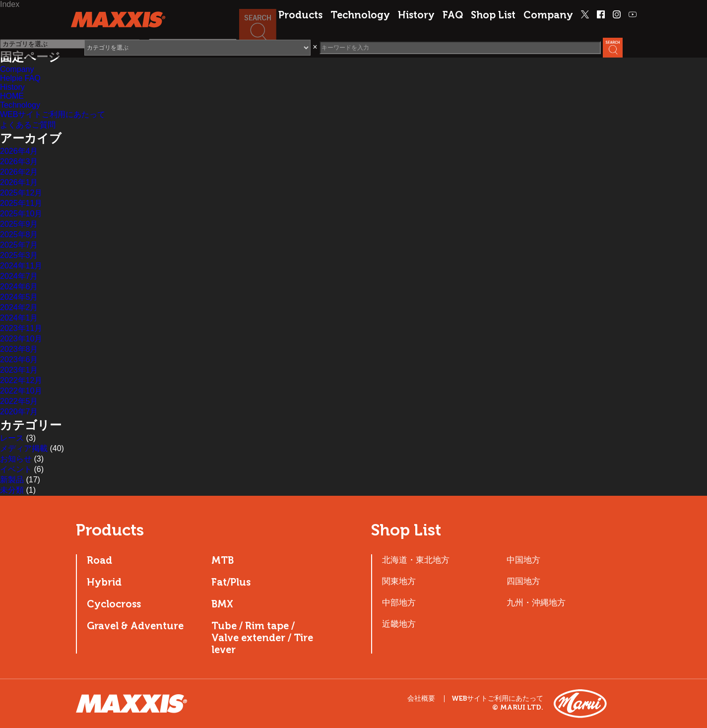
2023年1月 (19, 370)
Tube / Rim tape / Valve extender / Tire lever (262, 638)
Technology (360, 15)
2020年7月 (19, 412)
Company (548, 15)
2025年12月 (21, 193)
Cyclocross (114, 604)
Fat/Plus (231, 582)
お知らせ (16, 459)
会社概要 (421, 698)
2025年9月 (19, 224)
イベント (16, 469)
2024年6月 (19, 287)
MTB (223, 560)
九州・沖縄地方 (536, 602)
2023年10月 (21, 339)
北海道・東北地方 (416, 560)
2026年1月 (19, 182)
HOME (12, 96)
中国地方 (523, 560)
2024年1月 (19, 318)
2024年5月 (19, 297)
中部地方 (399, 602)
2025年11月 (21, 203)
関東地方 (399, 581)
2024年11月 (21, 266)
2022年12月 (21, 380)
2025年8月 (19, 234)
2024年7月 (19, 276)
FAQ (453, 15)
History (416, 15)
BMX (222, 604)
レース (12, 438)
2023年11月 (21, 328)
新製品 (12, 480)
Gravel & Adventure (135, 626)
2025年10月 (21, 214)
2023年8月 (19, 349)
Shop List (493, 15)
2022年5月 (19, 401)
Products (300, 15)
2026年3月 (19, 162)
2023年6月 (19, 360)
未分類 (12, 490)
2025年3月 (19, 255)
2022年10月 (21, 391)
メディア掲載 (24, 448)
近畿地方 (399, 624)
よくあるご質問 (28, 125)
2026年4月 (19, 151)
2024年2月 (19, 307)
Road (99, 560)
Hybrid (104, 582)
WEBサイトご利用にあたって (53, 114)
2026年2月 (19, 172)
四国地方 (523, 581)
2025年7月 (19, 245)
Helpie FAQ (20, 78)
